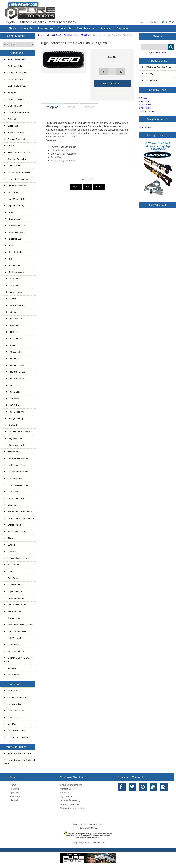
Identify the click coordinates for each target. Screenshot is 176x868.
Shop (12, 28)
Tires (8, 538)
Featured (14, 789)
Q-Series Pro (13, 352)
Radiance (12, 359)
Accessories (13, 292)
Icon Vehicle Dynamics (17, 605)
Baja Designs (13, 219)
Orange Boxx (12, 618)
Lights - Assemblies (15, 445)
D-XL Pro (12, 332)
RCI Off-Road (12, 638)
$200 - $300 (145, 108)
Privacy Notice (13, 704)
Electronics (11, 126)
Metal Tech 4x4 (13, 611)
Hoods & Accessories (16, 179)
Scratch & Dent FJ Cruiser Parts (18, 660)
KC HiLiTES (12, 265)
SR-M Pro (12, 399)
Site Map (10, 724)
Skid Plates (11, 505)
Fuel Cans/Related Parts (18, 152)
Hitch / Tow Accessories (17, 172)
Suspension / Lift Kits (16, 532)
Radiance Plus (14, 365)
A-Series (11, 285)
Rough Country (14, 418)
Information (45, 28)
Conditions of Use (14, 711)
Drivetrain (11, 119)
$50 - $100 (144, 101)
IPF (8, 259)
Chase (10, 312)
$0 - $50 (143, 98)
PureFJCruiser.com (95, 824)
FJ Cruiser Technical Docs (157, 67)
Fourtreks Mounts (14, 598)
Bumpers (10, 93)
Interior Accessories (15, 186)
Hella (9, 246)
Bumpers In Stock (14, 99)
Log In (153, 22)
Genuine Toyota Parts (16, 159)
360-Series (12, 279)
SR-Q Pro (85, 35)
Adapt (10, 299)
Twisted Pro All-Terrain (17, 432)
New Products (86, 28)
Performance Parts (15, 465)
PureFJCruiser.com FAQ (17, 753)
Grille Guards (12, 166)
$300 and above (147, 111)
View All (14, 800)
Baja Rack (11, 578)
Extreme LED (13, 239)
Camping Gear (13, 106)
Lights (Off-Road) (53, 35)
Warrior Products (14, 651)
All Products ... (13, 675)
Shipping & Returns (15, 697)
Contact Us (64, 28)
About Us (26, 28)
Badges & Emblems (15, 73)
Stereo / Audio (13, 525)
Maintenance (12, 452)
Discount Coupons (69, 804)
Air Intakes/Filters (14, 66)
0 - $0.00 (168, 22)
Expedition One (13, 591)
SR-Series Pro (14, 412)
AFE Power (11, 565)
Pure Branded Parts (15, 59)
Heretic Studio (13, 252)
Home (141, 22)
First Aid (10, 146)
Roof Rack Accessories (17, 485)
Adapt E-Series (14, 305)
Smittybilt (11, 425)
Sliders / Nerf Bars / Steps (18, 512)
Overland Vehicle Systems (18, 625)
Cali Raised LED (14, 226)
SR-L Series (13, 392)
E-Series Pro (13, 339)
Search (158, 36)
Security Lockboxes (15, 498)
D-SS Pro (12, 325)
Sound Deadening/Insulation (19, 518)
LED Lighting (12, 192)
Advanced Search (157, 53)
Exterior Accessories (16, 139)
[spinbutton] (112, 71)
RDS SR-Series (15, 372)
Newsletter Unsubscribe (17, 737)
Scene (10, 385)
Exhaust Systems (14, 132)
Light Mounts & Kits (15, 199)
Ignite (10, 345)
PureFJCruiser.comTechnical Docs (19, 762)
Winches (10, 551)
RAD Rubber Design (16, 631)
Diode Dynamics (14, 232)
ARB (9, 212)
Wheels (10, 545)
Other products (146, 127)
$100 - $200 (145, 105)
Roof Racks (12, 492)
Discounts (122, 28)
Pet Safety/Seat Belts (16, 472)
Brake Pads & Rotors (16, 86)
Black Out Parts (13, 79)
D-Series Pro (13, 319)
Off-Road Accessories (16, 458)
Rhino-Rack (12, 645)
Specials (105, 28)
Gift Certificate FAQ (15, 731)
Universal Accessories (16, 558)
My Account (66, 796)
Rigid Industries (71, 35)
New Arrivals (16, 796)
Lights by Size (13, 438)
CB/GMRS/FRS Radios (17, 113)
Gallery (148, 74)
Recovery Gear (13, 478)
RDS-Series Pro (15, 379)
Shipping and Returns (71, 785)
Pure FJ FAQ (151, 80)
